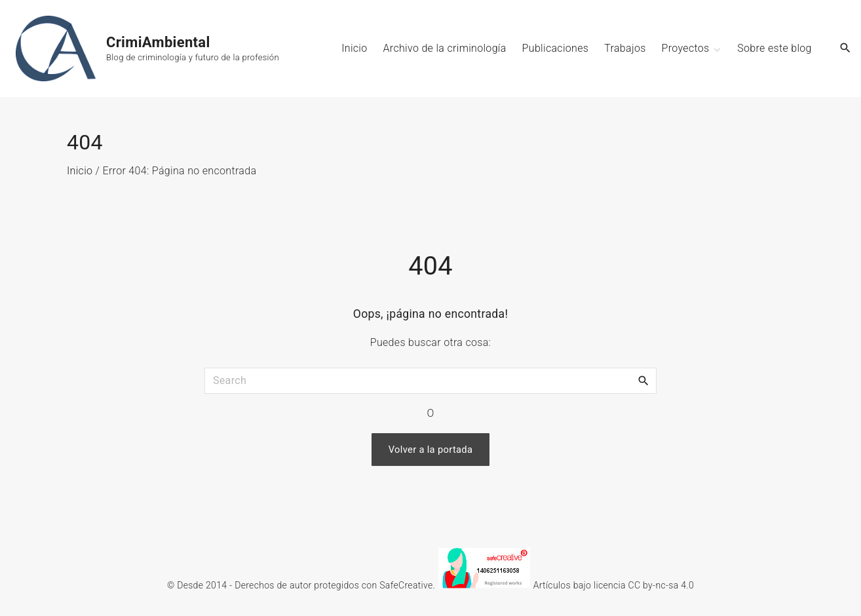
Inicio (80, 171)
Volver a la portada (431, 450)
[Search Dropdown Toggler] (846, 48)
